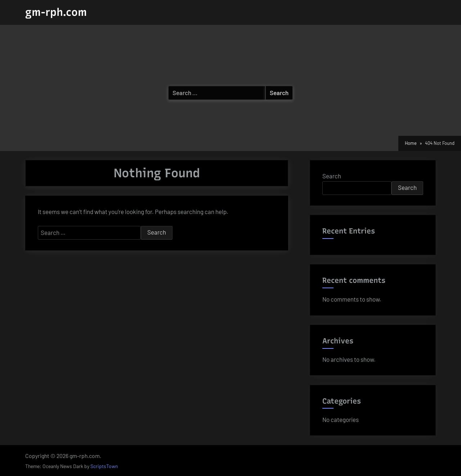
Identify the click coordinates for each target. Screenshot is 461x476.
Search (332, 176)
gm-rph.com (56, 12)
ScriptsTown (104, 466)
